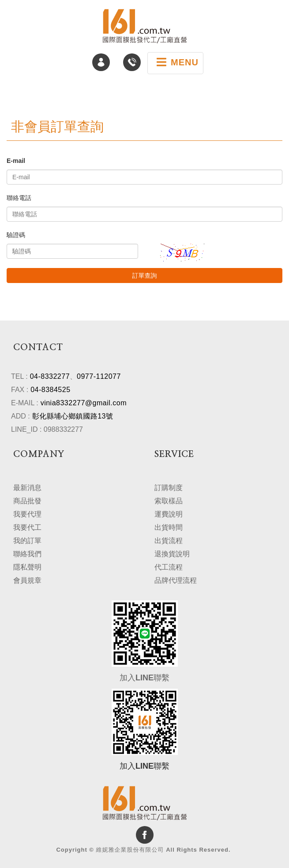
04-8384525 (50, 390)
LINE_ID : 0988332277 (47, 429)
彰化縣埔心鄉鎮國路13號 (73, 416)
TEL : (19, 376)
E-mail (16, 161)
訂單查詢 (145, 275)
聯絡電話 (19, 198)
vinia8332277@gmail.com (84, 403)
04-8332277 (50, 376)
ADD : (21, 416)
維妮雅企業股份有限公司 (145, 26)
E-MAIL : (25, 403)
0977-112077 (99, 376)
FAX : (20, 390)
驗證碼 (16, 235)
